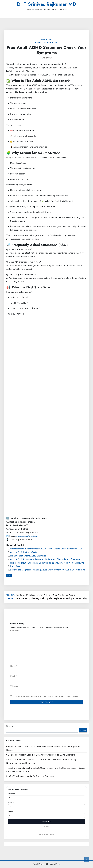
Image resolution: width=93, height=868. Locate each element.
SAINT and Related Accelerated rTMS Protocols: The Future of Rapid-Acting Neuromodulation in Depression (41, 761)
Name (14, 666)
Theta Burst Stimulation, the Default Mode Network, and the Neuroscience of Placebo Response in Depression (46, 770)
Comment (15, 631)
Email (14, 676)
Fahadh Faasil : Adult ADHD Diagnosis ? (29, 556)
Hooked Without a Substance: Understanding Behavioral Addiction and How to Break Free (47, 565)
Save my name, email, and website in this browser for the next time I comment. (45, 696)
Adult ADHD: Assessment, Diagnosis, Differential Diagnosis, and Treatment (45, 559)
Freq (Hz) (12, 802)
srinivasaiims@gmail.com (27, 536)
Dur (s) (11, 811)
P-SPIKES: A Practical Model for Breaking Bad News (30, 776)
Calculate (47, 821)
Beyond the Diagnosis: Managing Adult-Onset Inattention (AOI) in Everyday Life (48, 570)
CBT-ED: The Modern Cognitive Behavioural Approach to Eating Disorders (41, 755)
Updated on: (47, 41)
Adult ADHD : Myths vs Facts (24, 552)
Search (10, 726)
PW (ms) (11, 794)
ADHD (9, 575)
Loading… (45, 416)
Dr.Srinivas (47, 58)
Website (14, 686)
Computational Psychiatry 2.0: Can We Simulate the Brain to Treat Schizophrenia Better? (43, 748)
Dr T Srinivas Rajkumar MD (46, 4)
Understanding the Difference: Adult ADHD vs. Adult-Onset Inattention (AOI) (46, 549)
